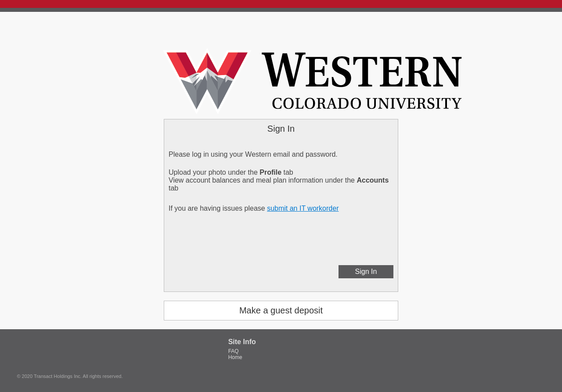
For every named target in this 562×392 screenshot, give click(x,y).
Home (235, 357)
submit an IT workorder (303, 208)
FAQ (234, 351)
